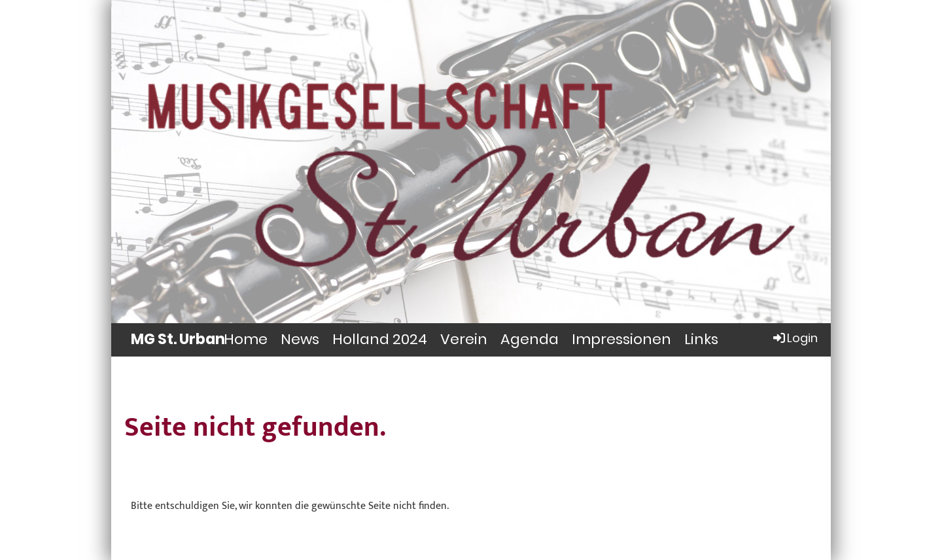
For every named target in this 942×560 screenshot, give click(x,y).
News (300, 339)
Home (246, 339)
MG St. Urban (178, 340)
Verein (464, 339)
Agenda (530, 339)
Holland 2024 (380, 339)
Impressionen (621, 339)
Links (701, 339)
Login (794, 338)
